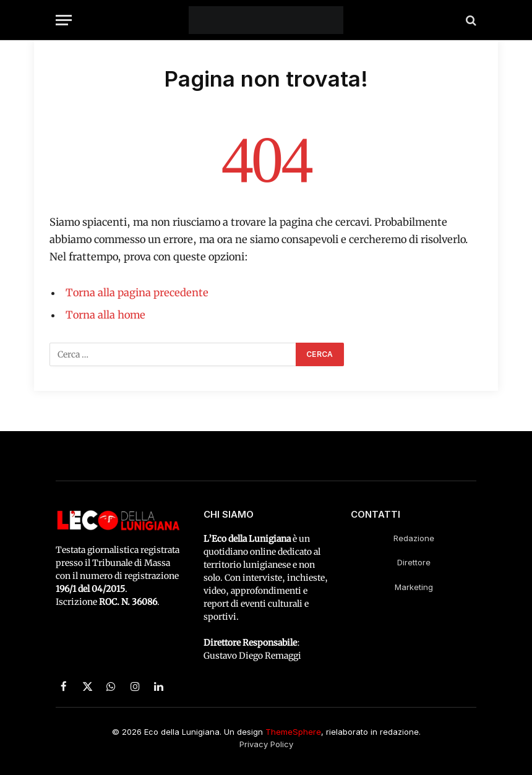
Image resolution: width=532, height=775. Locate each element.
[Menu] (64, 20)
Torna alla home (105, 315)
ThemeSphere (293, 732)
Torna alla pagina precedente (137, 293)
